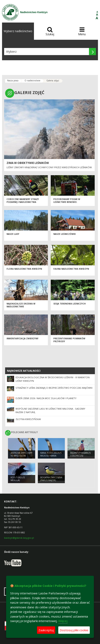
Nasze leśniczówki (65, 234)
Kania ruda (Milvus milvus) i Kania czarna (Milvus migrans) (51, 457)
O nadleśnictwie (32, 81)
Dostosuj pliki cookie (74, 630)
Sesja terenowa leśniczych (70, 304)
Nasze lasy (13, 234)
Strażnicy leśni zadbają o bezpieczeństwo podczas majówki (54, 388)
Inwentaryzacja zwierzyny (22, 338)
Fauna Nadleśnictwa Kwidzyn (71, 269)
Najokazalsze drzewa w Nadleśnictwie (21, 305)
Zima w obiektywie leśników (28, 163)
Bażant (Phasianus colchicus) (80, 454)
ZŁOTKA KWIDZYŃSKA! (28, 419)
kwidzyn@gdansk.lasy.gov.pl (19, 538)
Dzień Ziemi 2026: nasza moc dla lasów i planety (46, 398)
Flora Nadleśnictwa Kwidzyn (24, 269)
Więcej (63, 621)
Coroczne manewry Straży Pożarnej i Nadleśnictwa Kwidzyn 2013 (23, 202)
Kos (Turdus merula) (18, 479)
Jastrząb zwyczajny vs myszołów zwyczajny (21, 456)
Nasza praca (13, 81)
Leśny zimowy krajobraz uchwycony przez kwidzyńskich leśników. (49, 167)
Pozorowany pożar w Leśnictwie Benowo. (67, 201)
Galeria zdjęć (53, 81)
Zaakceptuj (46, 630)
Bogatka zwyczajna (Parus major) (51, 479)
